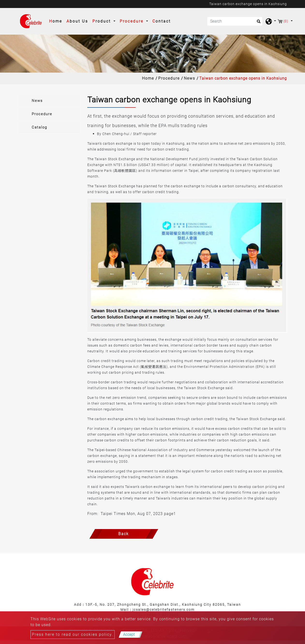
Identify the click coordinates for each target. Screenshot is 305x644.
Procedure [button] (132, 21)
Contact (162, 21)
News (190, 78)
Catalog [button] (39, 127)
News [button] (37, 101)
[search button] (257, 23)
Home (57, 21)
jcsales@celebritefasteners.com (164, 610)
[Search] (235, 21)
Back (123, 534)
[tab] (49, 101)
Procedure (169, 78)
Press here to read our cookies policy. (73, 634)
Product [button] (102, 21)
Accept (129, 634)
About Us (77, 21)
